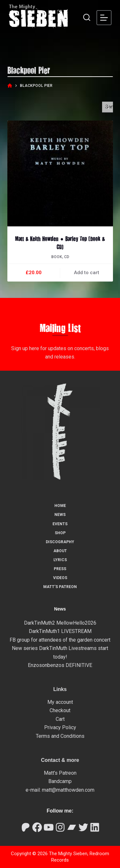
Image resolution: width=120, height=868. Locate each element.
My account (60, 702)
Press (60, 569)
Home (60, 506)
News (60, 515)
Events (60, 524)
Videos (60, 578)
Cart (60, 719)
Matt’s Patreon (60, 587)
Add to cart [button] (87, 273)
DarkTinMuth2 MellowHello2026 (60, 623)
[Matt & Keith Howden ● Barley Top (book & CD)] (60, 173)
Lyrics (60, 560)
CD (67, 257)
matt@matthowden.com (68, 790)
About (60, 551)
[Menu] (104, 18)
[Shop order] (108, 107)
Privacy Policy (60, 727)
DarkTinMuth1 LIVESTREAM (60, 631)
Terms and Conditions (60, 736)
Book (57, 257)
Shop (60, 533)
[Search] (87, 17)
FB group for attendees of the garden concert (60, 640)
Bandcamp (60, 781)
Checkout (60, 710)
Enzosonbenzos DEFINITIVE (60, 665)
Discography (60, 542)
